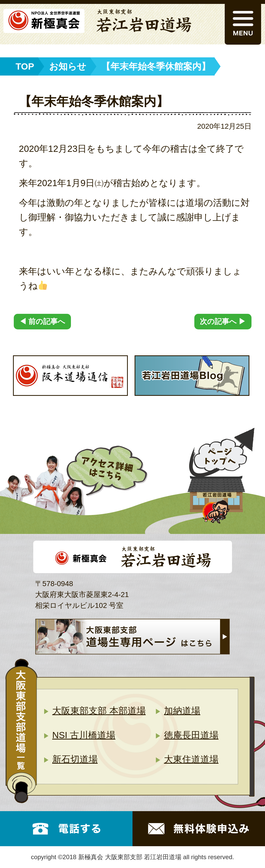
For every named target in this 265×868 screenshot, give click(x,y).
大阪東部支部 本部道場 (99, 711)
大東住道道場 (191, 759)
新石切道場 (75, 759)
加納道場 (182, 711)
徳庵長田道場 (191, 735)
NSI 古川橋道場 (84, 735)
